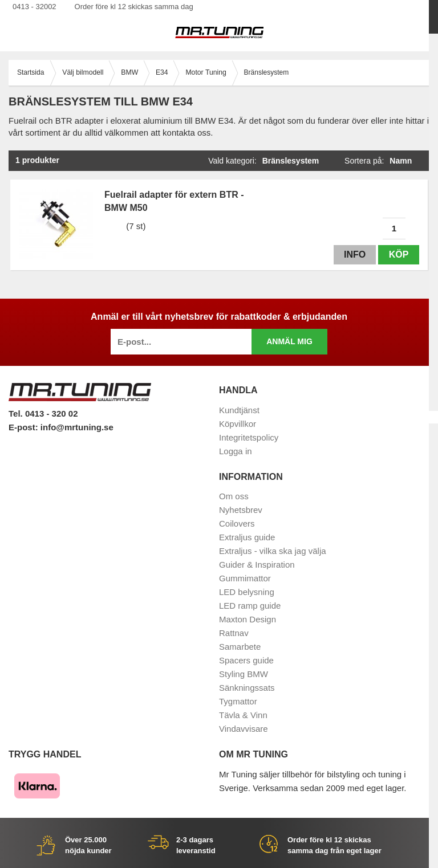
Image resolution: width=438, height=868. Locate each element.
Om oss (234, 496)
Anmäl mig (289, 341)
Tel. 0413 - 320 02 (43, 413)
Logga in (236, 451)
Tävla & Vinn (243, 715)
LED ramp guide (250, 606)
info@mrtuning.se (77, 427)
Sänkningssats (247, 688)
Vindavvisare (244, 729)
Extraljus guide (247, 537)
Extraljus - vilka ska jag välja (273, 551)
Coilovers (237, 523)
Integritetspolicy (249, 437)
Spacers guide (246, 660)
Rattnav (234, 633)
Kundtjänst (239, 410)
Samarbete (240, 647)
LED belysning (247, 592)
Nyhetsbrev (241, 510)
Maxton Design (248, 619)
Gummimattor (245, 578)
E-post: (25, 427)
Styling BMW (244, 674)
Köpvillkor (238, 424)
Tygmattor (238, 701)
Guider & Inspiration (257, 565)
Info (354, 254)
